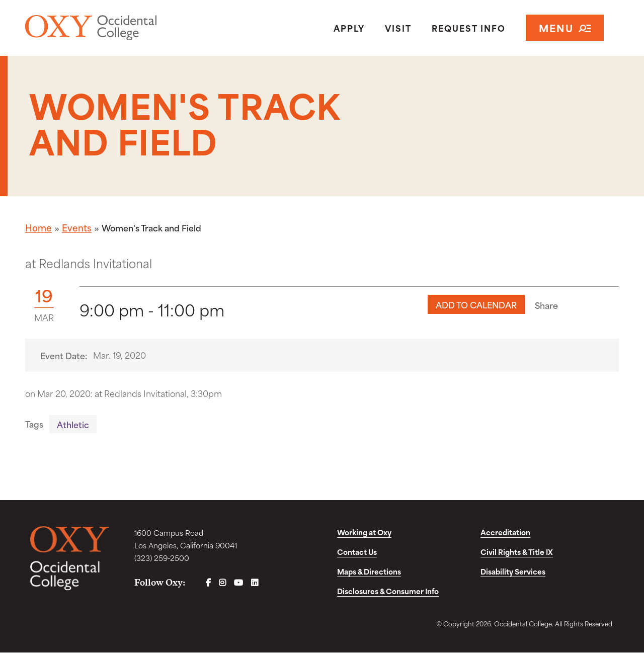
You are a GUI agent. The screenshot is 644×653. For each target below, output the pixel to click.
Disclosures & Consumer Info (388, 591)
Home (38, 228)
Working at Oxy (364, 533)
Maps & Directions (369, 572)
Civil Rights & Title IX (517, 552)
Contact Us (357, 552)
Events (77, 228)
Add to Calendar (476, 305)
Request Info (469, 28)
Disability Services (513, 572)
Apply (349, 28)
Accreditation (505, 533)
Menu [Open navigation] (565, 28)
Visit (398, 28)
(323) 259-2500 (162, 558)
